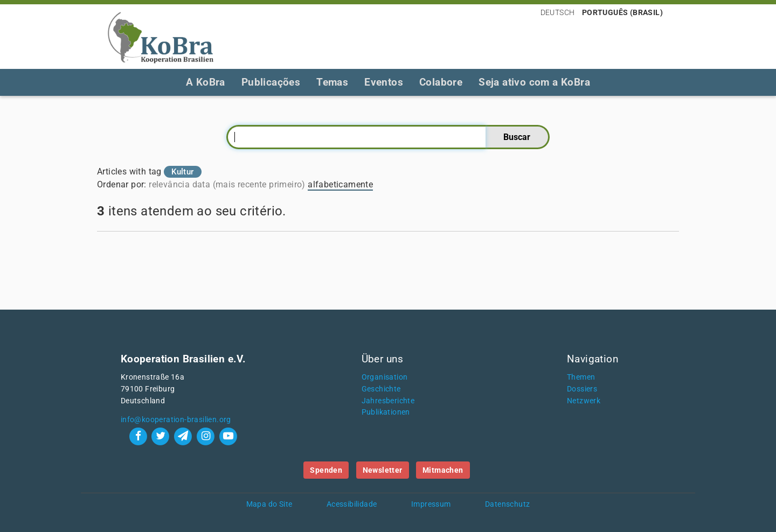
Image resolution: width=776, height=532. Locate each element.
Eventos (384, 82)
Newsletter (383, 470)
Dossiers (582, 389)
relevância (169, 184)
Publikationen (386, 412)
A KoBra (206, 82)
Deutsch (558, 12)
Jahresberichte (388, 401)
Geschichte (381, 389)
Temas (332, 82)
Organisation (385, 377)
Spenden (326, 470)
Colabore (441, 82)
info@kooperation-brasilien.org (176, 420)
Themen (581, 377)
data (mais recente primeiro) (249, 184)
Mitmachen (443, 470)
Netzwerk (584, 401)
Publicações (271, 82)
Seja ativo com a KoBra (534, 82)
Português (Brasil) (622, 12)
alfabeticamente (340, 184)
